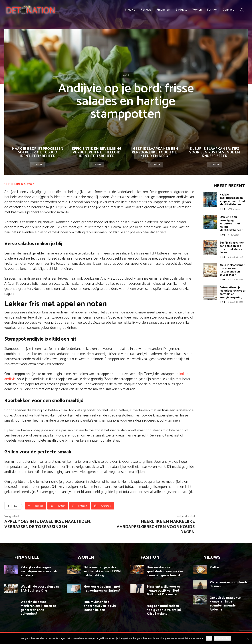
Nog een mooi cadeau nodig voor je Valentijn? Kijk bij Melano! (164, 610)
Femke (222, 209)
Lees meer (38, 164)
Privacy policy (222, 638)
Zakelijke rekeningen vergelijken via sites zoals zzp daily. (39, 571)
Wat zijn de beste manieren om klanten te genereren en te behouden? (38, 608)
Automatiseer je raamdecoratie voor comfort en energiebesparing (232, 292)
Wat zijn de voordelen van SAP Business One (40, 589)
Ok (209, 638)
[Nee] (247, 639)
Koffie (214, 567)
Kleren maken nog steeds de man (228, 584)
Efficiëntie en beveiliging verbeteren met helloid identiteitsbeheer (97, 152)
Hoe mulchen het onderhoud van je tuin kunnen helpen (100, 606)
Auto (126, 75)
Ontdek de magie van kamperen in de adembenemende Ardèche (225, 604)
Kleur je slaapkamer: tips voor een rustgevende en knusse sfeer (214, 152)
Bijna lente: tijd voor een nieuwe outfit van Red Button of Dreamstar (165, 591)
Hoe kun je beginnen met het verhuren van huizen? (102, 589)
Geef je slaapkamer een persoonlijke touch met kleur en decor (155, 152)
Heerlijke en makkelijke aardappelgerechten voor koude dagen (156, 527)
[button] (242, 10)
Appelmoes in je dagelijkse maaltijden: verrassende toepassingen (48, 524)
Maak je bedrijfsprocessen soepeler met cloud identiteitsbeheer (38, 152)
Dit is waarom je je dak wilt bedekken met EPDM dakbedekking (102, 571)
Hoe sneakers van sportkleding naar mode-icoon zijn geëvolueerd (165, 571)
